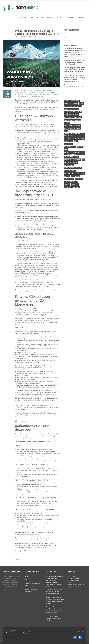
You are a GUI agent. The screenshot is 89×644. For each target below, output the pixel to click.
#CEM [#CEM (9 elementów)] (81, 104)
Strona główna (21, 18)
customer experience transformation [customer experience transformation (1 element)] (72, 153)
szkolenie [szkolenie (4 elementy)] (79, 179)
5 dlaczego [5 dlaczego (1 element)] (68, 141)
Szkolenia (50, 18)
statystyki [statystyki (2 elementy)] (75, 176)
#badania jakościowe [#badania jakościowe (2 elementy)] (72, 101)
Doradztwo (40, 18)
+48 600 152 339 (74, 580)
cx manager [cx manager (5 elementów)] (69, 157)
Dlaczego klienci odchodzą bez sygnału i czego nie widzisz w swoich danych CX (74, 62)
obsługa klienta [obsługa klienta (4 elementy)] (70, 173)
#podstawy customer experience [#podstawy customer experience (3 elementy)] (72, 135)
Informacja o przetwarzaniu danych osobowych (21, 633)
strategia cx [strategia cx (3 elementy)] (69, 179)
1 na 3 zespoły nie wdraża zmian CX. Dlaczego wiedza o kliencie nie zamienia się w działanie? (74, 70)
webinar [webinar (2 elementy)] (67, 187)
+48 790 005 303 (74, 578)
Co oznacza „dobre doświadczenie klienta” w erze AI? (74, 87)
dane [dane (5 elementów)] (77, 157)
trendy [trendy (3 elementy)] (67, 184)
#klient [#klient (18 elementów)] (67, 123)
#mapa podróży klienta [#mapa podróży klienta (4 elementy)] (72, 126)
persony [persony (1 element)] (81, 173)
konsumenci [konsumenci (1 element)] (69, 165)
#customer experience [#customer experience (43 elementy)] (73, 106)
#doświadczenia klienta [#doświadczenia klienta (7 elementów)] (73, 117)
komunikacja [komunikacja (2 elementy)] (73, 162)
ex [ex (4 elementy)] (83, 160)
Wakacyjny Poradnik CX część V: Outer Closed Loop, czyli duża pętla (37, 32)
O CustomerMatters (31, 580)
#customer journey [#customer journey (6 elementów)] (72, 109)
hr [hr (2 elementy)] (65, 162)
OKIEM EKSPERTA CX (70, 18)
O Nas (31, 18)
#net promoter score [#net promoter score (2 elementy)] (72, 128)
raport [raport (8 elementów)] (67, 176)
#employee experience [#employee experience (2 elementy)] (72, 120)
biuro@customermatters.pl (76, 584)
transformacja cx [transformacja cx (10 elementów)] (71, 182)
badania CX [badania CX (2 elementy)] (68, 144)
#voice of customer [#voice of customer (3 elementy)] (77, 138)
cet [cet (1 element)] (66, 150)
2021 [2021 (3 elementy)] (76, 141)
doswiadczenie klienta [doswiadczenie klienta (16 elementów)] (72, 160)
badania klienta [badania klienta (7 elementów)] (70, 147)
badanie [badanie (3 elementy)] (80, 147)
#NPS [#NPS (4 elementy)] (66, 131)
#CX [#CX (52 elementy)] (66, 115)
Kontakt (81, 18)
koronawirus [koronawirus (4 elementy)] (69, 168)
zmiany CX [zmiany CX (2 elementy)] (76, 187)
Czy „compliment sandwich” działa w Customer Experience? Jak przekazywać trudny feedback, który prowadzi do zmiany (74, 53)
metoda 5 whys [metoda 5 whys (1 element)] (70, 171)
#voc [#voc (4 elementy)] (66, 138)
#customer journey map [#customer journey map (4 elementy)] (73, 112)
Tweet (17, 559)
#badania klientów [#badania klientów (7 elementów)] (71, 104)
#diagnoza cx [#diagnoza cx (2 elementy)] (73, 115)
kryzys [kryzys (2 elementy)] (78, 168)
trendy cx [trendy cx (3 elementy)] (75, 184)
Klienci (59, 18)
